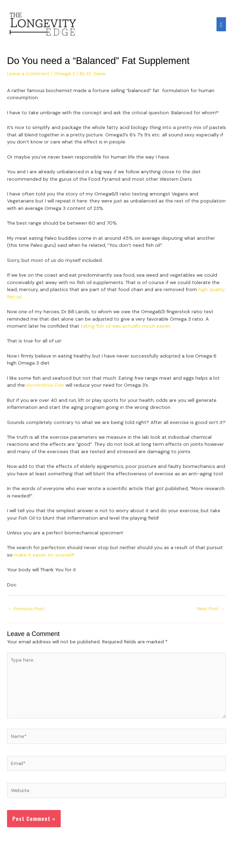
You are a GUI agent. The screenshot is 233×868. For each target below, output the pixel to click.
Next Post (211, 609)
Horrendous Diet (45, 385)
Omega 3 (65, 73)
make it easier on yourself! (44, 555)
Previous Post (26, 609)
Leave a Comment (28, 73)
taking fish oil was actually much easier (125, 326)
